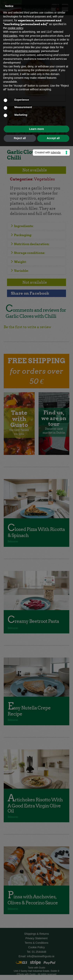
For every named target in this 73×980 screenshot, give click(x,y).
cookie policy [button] (15, 28)
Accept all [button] (53, 138)
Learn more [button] (36, 129)
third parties (10, 36)
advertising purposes (27, 51)
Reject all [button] (20, 138)
